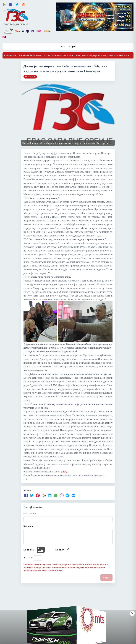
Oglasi (73, 46)
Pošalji (106, 578)
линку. (64, 472)
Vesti (62, 46)
